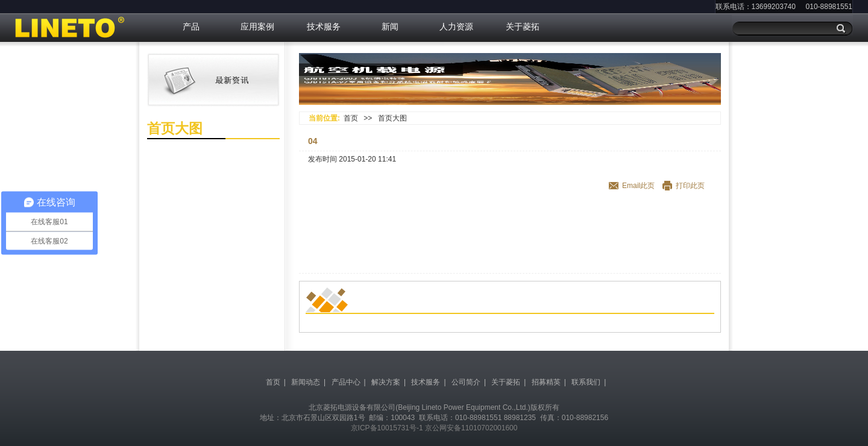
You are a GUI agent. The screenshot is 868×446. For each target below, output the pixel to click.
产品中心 (346, 382)
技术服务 (324, 27)
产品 (191, 27)
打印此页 (690, 186)
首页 (351, 118)
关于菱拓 (523, 27)
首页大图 (392, 118)
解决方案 (386, 382)
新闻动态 (306, 382)
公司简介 (466, 382)
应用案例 (257, 27)
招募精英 (546, 382)
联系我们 (586, 382)
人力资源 (456, 27)
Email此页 (638, 186)
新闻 (390, 27)
